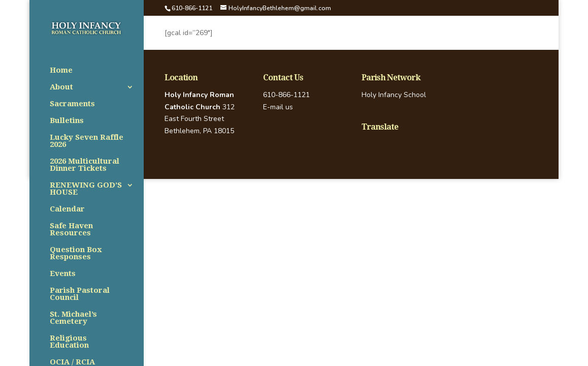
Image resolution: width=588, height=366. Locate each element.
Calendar (67, 209)
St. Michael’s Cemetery (73, 318)
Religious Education (69, 342)
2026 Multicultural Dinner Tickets (85, 165)
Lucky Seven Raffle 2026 (87, 141)
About (61, 87)
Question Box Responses (76, 254)
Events (63, 274)
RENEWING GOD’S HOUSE (86, 189)
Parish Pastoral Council (80, 294)
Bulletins (67, 121)
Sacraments (72, 104)
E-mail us (278, 107)
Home (61, 71)
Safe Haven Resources (71, 230)
